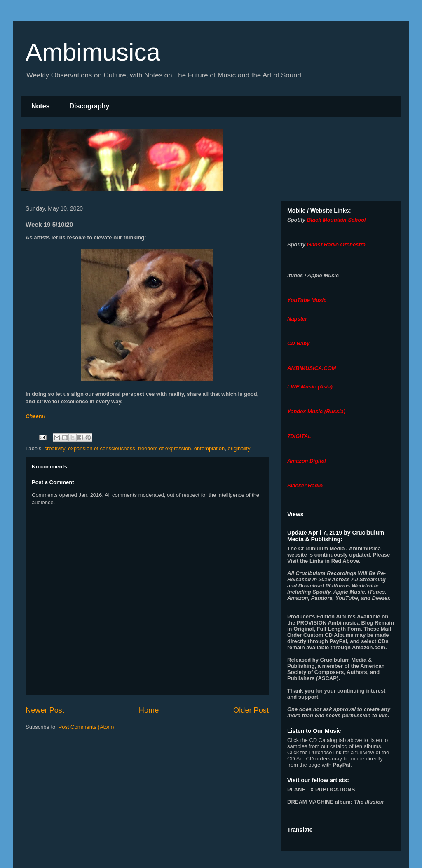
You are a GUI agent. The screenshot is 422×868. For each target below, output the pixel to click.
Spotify (296, 220)
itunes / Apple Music (313, 275)
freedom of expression (165, 448)
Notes (40, 106)
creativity (55, 448)
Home (149, 710)
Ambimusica (93, 52)
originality (239, 448)
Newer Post (45, 710)
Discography (89, 106)
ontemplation (209, 448)
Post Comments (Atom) (86, 727)
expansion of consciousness (102, 448)
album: (335, 802)
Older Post (251, 710)
